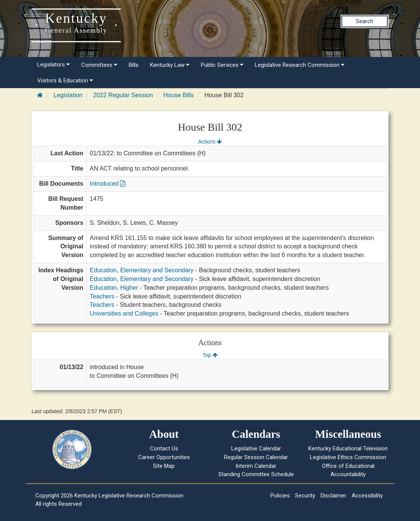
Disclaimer (333, 496)
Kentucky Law (170, 65)
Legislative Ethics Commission (348, 457)
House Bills (178, 95)
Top (210, 355)
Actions (210, 142)
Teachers (102, 296)
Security (305, 496)
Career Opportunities (164, 457)
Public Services (222, 65)
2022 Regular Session (123, 95)
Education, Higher (114, 288)
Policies (280, 496)
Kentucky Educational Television (348, 448)
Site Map (164, 466)
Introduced (107, 184)
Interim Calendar (256, 466)
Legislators (54, 65)
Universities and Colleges (124, 313)
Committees (99, 65)
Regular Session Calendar (256, 457)
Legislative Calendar (256, 448)
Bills (134, 65)
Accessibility (367, 496)
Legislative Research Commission (300, 65)
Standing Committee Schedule (256, 474)
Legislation (68, 95)
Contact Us (164, 448)
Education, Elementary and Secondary (141, 270)
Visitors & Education (65, 81)
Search (365, 21)
